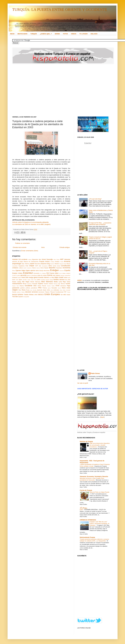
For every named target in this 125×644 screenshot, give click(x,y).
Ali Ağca (20, 262)
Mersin (24, 284)
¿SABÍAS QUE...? (46, 34)
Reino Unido (66, 288)
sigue (102, 417)
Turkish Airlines (29, 295)
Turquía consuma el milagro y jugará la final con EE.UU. (100, 238)
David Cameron (27, 268)
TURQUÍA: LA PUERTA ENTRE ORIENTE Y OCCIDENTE (60, 9)
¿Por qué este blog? (95, 199)
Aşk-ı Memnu (26, 264)
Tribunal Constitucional (57, 292)
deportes (52, 268)
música (51, 284)
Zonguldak (26, 297)
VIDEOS (74, 34)
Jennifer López (27, 280)
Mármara (38, 282)
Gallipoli (68, 273)
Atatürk (32, 264)
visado (68, 295)
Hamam (62, 275)
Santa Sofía (46, 290)
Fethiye (44, 273)
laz (66, 280)
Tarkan (23, 292)
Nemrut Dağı (57, 284)
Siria (61, 290)
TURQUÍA (34, 34)
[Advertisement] (25, 90)
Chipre (32, 266)
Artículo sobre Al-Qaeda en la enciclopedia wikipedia (30, 222)
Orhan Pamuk (42, 286)
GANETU (15, 275)
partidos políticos (25, 288)
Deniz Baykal (44, 268)
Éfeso (14, 271)
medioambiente (17, 284)
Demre (38, 268)
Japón (20, 280)
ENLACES (94, 34)
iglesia (36, 277)
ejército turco (35, 271)
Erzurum (62, 271)
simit (52, 290)
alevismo (15, 262)
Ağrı (40, 259)
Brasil (65, 264)
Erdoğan (54, 270)
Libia (69, 280)
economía (66, 268)
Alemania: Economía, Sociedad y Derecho (94, 477)
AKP (62, 259)
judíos (39, 280)
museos (46, 284)
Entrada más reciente (20, 247)
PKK (40, 288)
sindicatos (56, 290)
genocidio (23, 275)
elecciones (47, 271)
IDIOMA (57, 34)
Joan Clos (34, 280)
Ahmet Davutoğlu (47, 259)
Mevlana (29, 284)
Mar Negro (26, 282)
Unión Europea (52, 294)
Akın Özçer (57, 259)
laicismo (62, 280)
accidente (24, 259)
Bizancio (44, 264)
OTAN (57, 286)
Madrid (14, 282)
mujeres (40, 284)
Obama (22, 286)
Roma (24, 290)
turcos (15, 294)
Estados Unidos (17, 273)
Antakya (52, 262)
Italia (69, 278)
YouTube (15, 297)
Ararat (62, 262)
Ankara (47, 262)
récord (59, 288)
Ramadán (54, 288)
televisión (28, 292)
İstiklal (66, 277)
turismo (20, 294)
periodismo (34, 288)
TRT (65, 292)
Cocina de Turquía (86, 490)
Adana (30, 259)
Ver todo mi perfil (83, 383)
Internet (46, 277)
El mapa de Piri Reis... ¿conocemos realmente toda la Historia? (100, 224)
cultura (21, 268)
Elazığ (41, 271)
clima (50, 266)
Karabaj (43, 280)
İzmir (14, 280)
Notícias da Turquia (86, 442)
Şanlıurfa (40, 290)
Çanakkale (15, 266)
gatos (19, 275)
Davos (34, 268)
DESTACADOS (22, 34)
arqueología (17, 264)
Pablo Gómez (95, 373)
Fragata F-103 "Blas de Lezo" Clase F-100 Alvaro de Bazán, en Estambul (100, 523)
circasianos (45, 266)
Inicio (43, 247)
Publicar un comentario (23, 243)
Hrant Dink (25, 277)
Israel (61, 277)
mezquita (35, 284)
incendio (41, 277)
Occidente (28, 286)
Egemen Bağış (21, 271)
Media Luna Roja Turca (62, 282)
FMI (48, 273)
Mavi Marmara (47, 282)
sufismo (19, 292)
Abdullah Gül (16, 259)
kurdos (56, 279)
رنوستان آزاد (83, 508)
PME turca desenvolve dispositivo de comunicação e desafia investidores (100, 445)
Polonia (45, 288)
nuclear (68, 284)
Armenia (67, 261)
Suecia (14, 292)
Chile (27, 266)
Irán (53, 277)
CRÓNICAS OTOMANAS (88, 520)
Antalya (57, 262)
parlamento (16, 288)
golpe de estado (42, 275)
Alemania (67, 259)
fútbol (57, 273)
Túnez (69, 292)
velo (65, 295)
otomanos (63, 286)
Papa (68, 286)
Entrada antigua (65, 247)
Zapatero (21, 297)
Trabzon (47, 292)
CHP (36, 266)
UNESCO (41, 295)
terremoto (35, 292)
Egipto (28, 271)
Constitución (65, 266)
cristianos (15, 268)
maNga (19, 282)
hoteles (19, 278)
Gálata (64, 273)
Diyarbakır (59, 268)
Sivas (64, 290)
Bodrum (52, 264)
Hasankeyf (67, 275)
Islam (56, 277)
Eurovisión (37, 273)
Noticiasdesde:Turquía (87, 537)
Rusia (28, 290)
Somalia (68, 290)
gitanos (29, 275)
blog (49, 264)
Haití (54, 275)
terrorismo (41, 292)
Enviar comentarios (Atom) (30, 251)
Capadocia (22, 266)
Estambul (28, 273)
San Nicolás (33, 290)
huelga (31, 277)
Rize (20, 290)
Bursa (68, 264)
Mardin (32, 282)
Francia (52, 273)
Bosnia (61, 264)
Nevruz (63, 284)
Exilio (82, 510)
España (67, 270)
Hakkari (58, 275)
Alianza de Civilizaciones (31, 262)
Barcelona (38, 264)
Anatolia (42, 262)
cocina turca (56, 266)
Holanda (15, 277)
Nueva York (15, 286)
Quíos (49, 288)
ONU (35, 286)
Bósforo (57, 264)
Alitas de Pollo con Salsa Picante (100, 492)
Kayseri (47, 280)
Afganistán (35, 259)
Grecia (50, 275)
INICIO (12, 34)
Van (62, 295)
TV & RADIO (83, 34)
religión (15, 290)
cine (40, 266)
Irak (50, 278)
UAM (36, 295)
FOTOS (65, 34)
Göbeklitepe (34, 275)
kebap (51, 280)
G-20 (60, 273)
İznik (17, 280)
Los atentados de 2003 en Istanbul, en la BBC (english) (31, 224)
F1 (41, 273)
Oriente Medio (51, 286)
